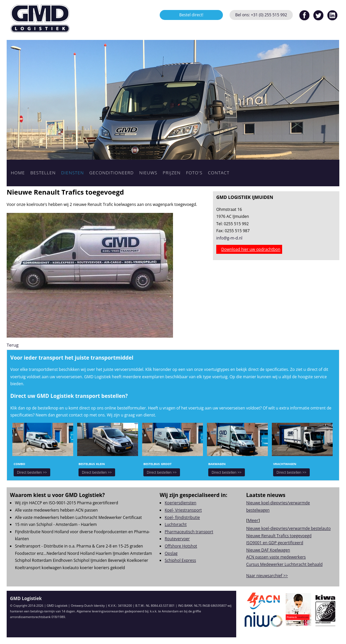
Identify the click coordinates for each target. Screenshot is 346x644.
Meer (253, 520)
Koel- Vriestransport (183, 510)
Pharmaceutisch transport (189, 532)
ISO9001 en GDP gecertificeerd (275, 543)
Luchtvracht (176, 524)
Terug (13, 345)
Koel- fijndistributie (182, 517)
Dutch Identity (95, 606)
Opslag (171, 553)
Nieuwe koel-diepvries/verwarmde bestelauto (288, 528)
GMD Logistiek (40, 18)
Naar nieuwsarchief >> (267, 576)
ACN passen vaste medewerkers (276, 557)
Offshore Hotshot (181, 546)
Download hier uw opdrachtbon (251, 249)
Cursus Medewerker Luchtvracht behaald (284, 564)
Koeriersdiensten (180, 503)
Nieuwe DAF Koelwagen (268, 550)
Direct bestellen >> (32, 472)
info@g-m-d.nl (229, 238)
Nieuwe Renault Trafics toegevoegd (279, 536)
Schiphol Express (180, 560)
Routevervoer (177, 539)
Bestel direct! (191, 15)
